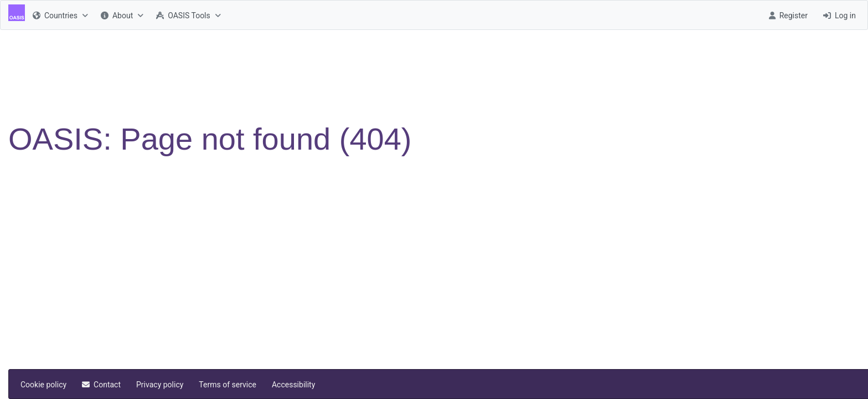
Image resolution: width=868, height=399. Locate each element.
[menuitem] (59, 15)
